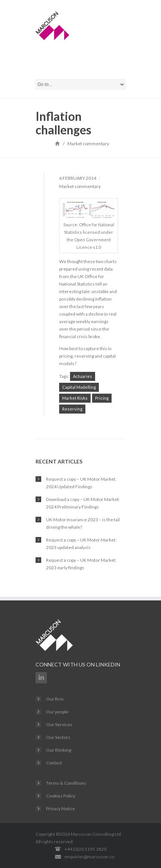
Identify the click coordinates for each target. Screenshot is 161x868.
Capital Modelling (79, 387)
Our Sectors (58, 737)
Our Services (59, 724)
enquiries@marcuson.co (89, 857)
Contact (54, 763)
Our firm (55, 699)
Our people (57, 712)
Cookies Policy (61, 796)
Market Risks (75, 398)
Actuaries (83, 376)
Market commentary (80, 186)
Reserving (72, 409)
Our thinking (59, 750)
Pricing (102, 398)
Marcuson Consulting (92, 834)
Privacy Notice (60, 809)
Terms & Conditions (66, 783)
